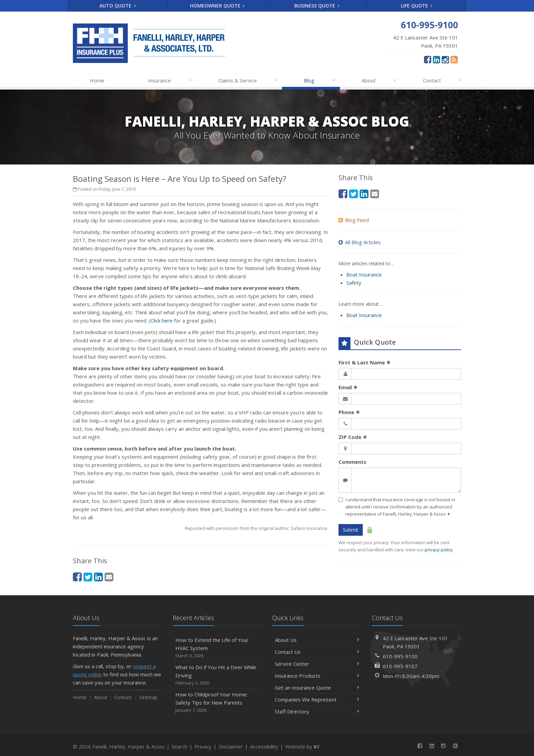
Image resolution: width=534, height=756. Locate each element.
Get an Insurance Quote (317, 688)
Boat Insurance (364, 274)
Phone (349, 412)
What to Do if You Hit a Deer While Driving (217, 675)
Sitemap (148, 697)
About (379, 80)
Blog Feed (354, 220)
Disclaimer (231, 746)
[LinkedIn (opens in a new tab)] (436, 59)
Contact (443, 80)
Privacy (203, 746)
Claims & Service (248, 80)
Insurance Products (317, 676)
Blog (320, 80)
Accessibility (264, 746)
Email (348, 387)
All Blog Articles (360, 242)
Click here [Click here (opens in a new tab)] (162, 320)
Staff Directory (317, 711)
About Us (317, 640)
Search (179, 746)
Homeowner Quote (217, 6)
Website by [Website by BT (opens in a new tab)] (303, 746)
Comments (352, 462)
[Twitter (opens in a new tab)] (88, 577)
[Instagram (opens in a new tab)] (445, 59)
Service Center (317, 664)
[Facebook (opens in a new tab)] (428, 59)
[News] (454, 59)
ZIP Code (353, 437)
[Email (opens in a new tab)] (109, 577)
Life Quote (417, 6)
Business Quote (317, 6)
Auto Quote (118, 6)
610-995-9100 (400, 656)
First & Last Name (365, 362)
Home (97, 80)
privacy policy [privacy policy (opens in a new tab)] (439, 550)
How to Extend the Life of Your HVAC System (217, 648)
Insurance (170, 80)
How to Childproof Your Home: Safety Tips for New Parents (217, 702)
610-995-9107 (400, 666)
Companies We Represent (317, 699)
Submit (351, 530)
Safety (354, 283)
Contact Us (317, 652)
